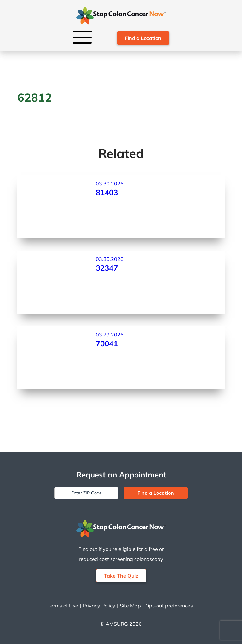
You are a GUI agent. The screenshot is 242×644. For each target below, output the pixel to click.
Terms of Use (63, 606)
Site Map (130, 606)
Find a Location (143, 38)
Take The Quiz (121, 576)
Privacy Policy (99, 606)
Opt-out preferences (169, 606)
